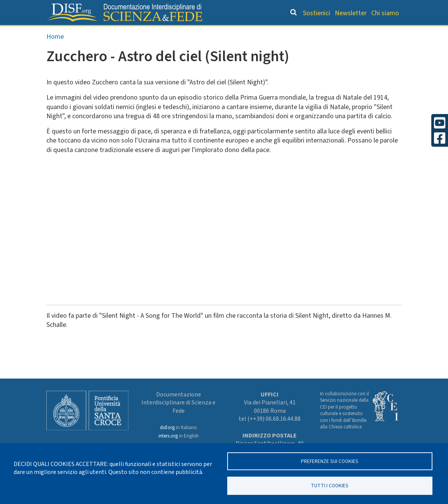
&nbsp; (153, 236)
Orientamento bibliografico (174, 32)
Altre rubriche (368, 32)
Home (55, 52)
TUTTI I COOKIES (330, 485)
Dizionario (251, 32)
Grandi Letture (89, 32)
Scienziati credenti (306, 32)
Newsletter (351, 13)
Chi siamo (385, 13)
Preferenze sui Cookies (330, 460)
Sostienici (317, 13)
